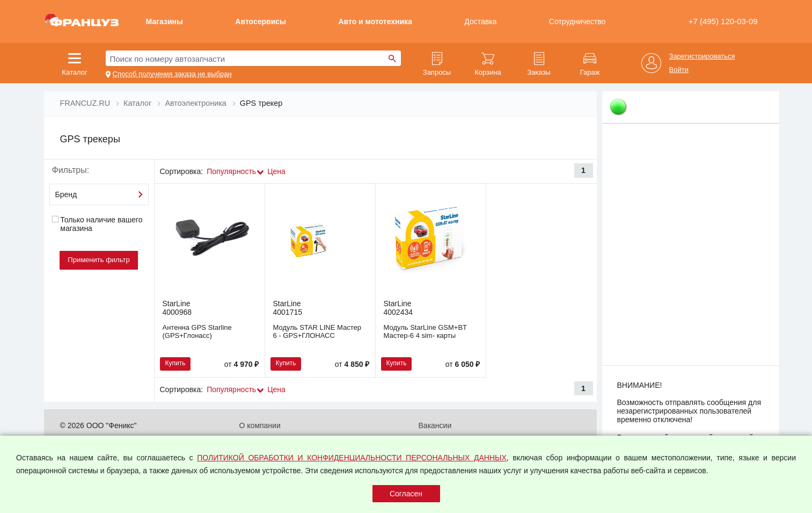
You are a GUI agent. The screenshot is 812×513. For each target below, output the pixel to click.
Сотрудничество (577, 21)
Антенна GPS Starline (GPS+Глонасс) (197, 331)
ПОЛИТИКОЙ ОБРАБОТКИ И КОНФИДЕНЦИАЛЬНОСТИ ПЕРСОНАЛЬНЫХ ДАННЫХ (352, 458)
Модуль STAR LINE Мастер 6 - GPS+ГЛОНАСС (317, 331)
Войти (679, 70)
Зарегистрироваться (702, 56)
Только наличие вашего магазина (97, 224)
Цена (276, 171)
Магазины (164, 21)
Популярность (231, 171)
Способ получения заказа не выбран (172, 74)
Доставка (480, 21)
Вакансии (435, 425)
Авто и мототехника (375, 21)
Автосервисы (261, 21)
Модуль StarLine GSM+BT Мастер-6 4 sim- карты (425, 331)
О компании (260, 425)
